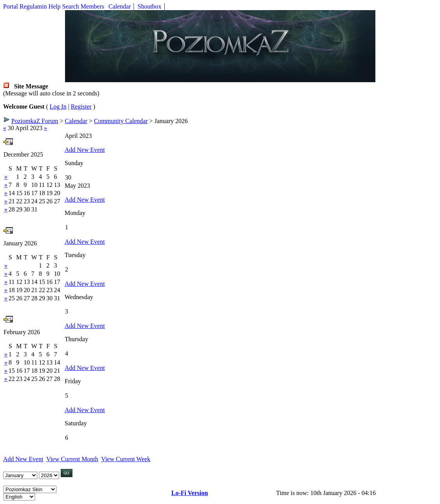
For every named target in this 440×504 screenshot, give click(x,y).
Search (71, 6)
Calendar (120, 6)
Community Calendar (121, 121)
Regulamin (33, 6)
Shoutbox (149, 6)
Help (54, 6)
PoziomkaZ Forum (35, 121)
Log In (58, 107)
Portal (11, 6)
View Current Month (72, 459)
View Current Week (126, 459)
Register (81, 107)
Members (92, 6)
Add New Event (85, 150)
